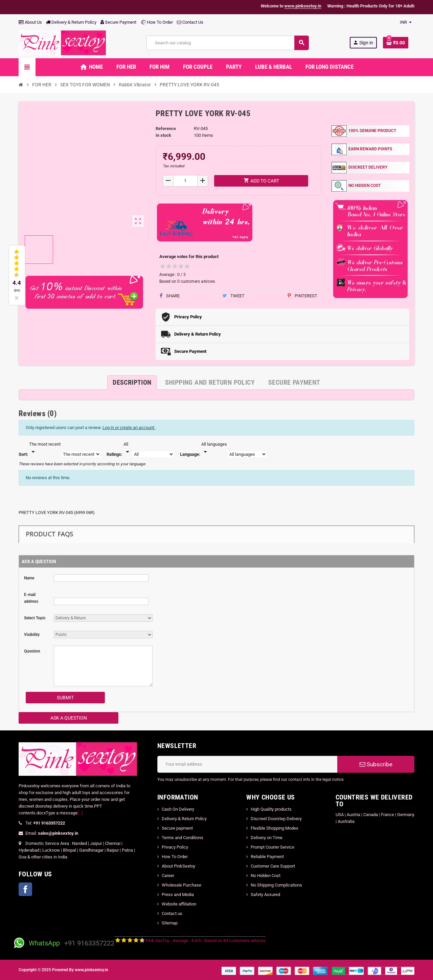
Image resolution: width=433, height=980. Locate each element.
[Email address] (247, 764)
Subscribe (376, 764)
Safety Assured (265, 894)
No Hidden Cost (266, 876)
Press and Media (178, 894)
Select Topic (35, 618)
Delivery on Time (267, 838)
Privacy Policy (175, 847)
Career (168, 876)
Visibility (32, 635)
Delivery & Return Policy (71, 22)
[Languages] (214, 448)
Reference (166, 129)
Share (170, 296)
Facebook (25, 889)
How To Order (157, 22)
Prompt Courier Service (272, 847)
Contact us (172, 913)
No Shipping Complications (276, 885)
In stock (163, 135)
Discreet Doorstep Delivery (276, 819)
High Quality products (271, 809)
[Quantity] (186, 181)
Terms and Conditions (183, 838)
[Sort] (45, 448)
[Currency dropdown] (406, 22)
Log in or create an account (129, 428)
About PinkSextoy (178, 866)
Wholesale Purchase (181, 885)
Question (32, 651)
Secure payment (177, 828)
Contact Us (190, 22)
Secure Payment (118, 22)
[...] (80, 813)
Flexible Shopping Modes (275, 828)
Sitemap (170, 923)
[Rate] (128, 448)
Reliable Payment (268, 857)
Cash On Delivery (178, 809)
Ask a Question (69, 718)
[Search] (227, 43)
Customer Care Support (273, 866)
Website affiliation (179, 904)
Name (29, 578)
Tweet (233, 296)
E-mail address (31, 598)
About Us (30, 22)
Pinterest (302, 296)
